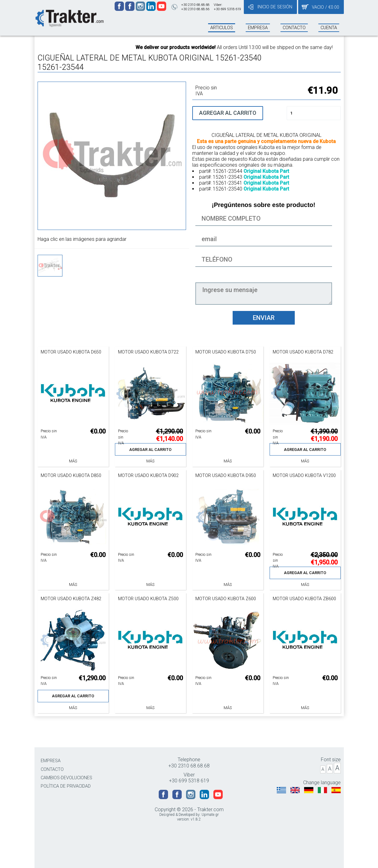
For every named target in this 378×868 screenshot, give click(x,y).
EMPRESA (51, 761)
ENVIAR (264, 318)
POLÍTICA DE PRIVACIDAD (66, 786)
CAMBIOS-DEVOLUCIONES (66, 778)
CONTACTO (52, 769)
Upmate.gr (210, 815)
